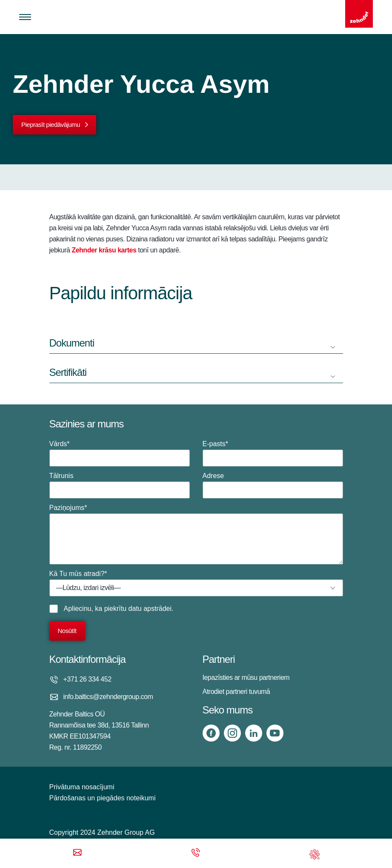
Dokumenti (72, 343)
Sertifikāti (68, 372)
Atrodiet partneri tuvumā (236, 692)
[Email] (77, 853)
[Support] (315, 853)
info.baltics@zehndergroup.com (108, 697)
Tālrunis (120, 485)
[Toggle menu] (25, 17)
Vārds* (120, 453)
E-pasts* (273, 453)
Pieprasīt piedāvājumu (51, 125)
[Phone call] (196, 853)
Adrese (273, 485)
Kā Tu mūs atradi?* (196, 583)
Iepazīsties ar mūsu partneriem (246, 677)
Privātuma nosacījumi (82, 787)
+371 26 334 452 (87, 679)
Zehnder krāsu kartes (104, 250)
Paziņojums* (196, 534)
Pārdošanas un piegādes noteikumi (103, 798)
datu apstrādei (150, 609)
